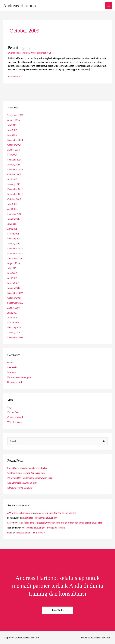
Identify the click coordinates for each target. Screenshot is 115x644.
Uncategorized (15, 382)
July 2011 (12, 224)
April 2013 (12, 179)
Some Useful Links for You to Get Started (27, 468)
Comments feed (15, 417)
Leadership (13, 367)
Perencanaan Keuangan (19, 377)
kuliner (11, 363)
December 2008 (15, 337)
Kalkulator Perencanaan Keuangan (40, 518)
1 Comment (13, 53)
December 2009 (15, 293)
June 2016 (12, 130)
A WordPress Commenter (20, 513)
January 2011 (14, 244)
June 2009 (12, 313)
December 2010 (15, 249)
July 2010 (12, 268)
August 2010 (13, 263)
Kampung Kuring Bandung (20, 488)
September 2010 (15, 258)
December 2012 (15, 189)
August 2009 (13, 308)
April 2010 (12, 278)
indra (10, 533)
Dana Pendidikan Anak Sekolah (22, 483)
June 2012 (12, 204)
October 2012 (14, 199)
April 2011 (12, 229)
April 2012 (12, 209)
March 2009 (13, 323)
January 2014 (14, 165)
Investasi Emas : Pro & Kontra (30, 533)
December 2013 (15, 170)
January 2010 (14, 288)
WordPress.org (15, 422)
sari (9, 523)
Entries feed (13, 412)
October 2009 (14, 298)
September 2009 (15, 303)
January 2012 (14, 219)
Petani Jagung (19, 48)
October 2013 (14, 174)
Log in (10, 407)
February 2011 (14, 239)
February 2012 (14, 214)
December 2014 (15, 140)
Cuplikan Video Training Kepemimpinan (26, 473)
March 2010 (13, 283)
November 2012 (15, 194)
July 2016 (12, 125)
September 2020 (15, 115)
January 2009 (14, 332)
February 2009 (14, 327)
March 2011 (13, 234)
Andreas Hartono (19, 6)
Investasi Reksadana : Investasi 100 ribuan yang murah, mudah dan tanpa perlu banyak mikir (58, 523)
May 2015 (12, 135)
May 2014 (12, 155)
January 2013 (14, 184)
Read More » (14, 76)
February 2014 (14, 160)
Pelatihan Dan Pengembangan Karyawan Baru (30, 478)
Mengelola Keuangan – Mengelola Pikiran (45, 528)
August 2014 (13, 150)
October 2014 (14, 145)
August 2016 (13, 120)
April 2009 (12, 318)
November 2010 (15, 253)
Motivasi (25, 53)
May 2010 (12, 273)
